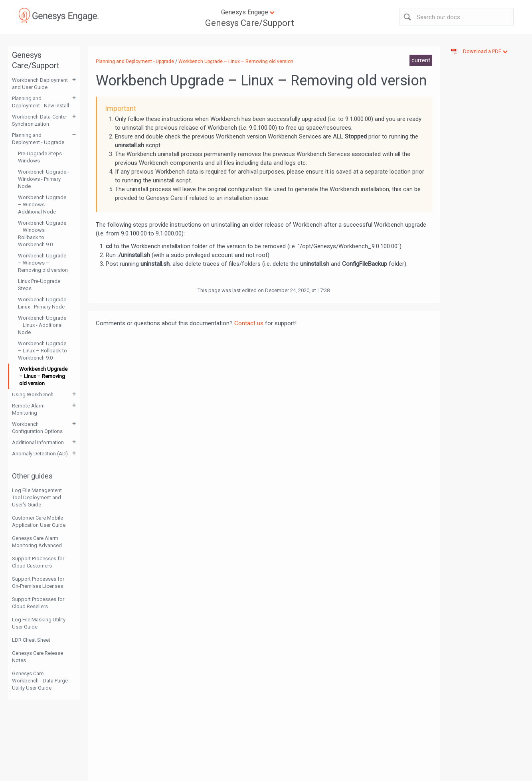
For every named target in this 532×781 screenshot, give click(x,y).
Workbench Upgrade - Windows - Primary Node (44, 179)
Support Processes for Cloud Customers (38, 562)
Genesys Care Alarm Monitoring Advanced (37, 542)
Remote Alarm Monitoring (28, 409)
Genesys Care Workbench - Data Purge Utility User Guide (40, 681)
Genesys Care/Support (250, 23)
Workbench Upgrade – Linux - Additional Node (42, 325)
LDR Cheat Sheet (31, 640)
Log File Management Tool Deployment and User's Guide (37, 497)
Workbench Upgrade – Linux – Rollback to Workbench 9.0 (43, 351)
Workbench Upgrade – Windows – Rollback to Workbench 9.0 (42, 234)
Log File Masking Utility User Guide (39, 623)
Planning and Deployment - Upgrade (38, 139)
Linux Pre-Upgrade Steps (39, 285)
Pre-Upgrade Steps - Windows (41, 157)
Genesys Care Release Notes (38, 657)
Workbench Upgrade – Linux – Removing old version (43, 376)
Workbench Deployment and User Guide (40, 84)
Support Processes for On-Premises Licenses (38, 582)
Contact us (249, 323)
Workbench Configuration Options (37, 428)
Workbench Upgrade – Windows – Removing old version (43, 263)
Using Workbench (33, 394)
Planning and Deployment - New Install (41, 102)
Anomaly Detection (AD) (40, 454)
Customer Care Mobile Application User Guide (39, 521)
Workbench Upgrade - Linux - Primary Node (44, 303)
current (421, 60)
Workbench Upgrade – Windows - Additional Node (42, 205)
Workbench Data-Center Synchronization (40, 120)
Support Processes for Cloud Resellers (38, 603)
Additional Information (38, 442)
